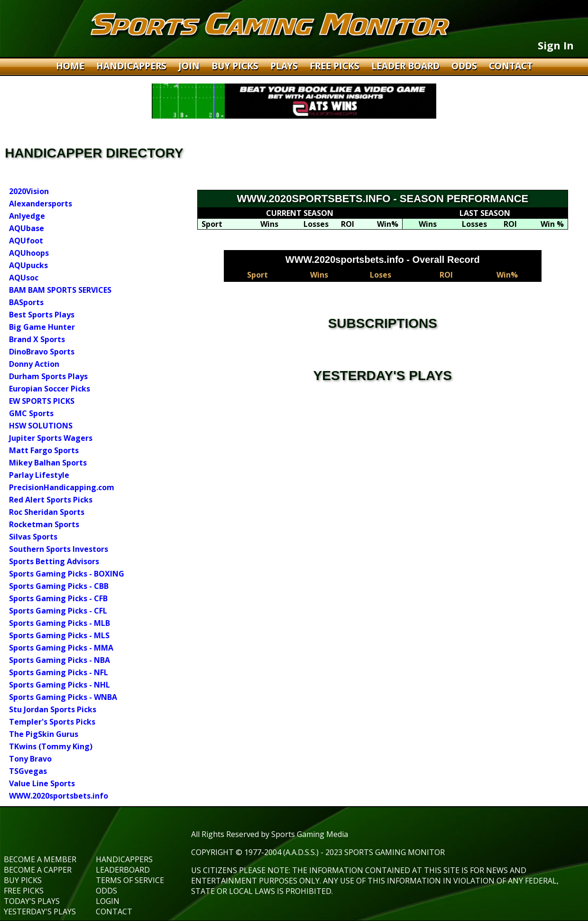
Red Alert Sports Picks (51, 500)
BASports (26, 302)
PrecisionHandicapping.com (62, 487)
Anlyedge (27, 216)
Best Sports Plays (42, 315)
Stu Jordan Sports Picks (53, 709)
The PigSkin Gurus (44, 734)
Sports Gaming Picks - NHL (60, 685)
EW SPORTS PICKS (42, 401)
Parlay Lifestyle (39, 475)
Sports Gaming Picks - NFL (59, 672)
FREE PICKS (336, 66)
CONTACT (511, 66)
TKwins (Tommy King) (51, 746)
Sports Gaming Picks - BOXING (67, 574)
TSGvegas (28, 771)
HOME (71, 66)
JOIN (190, 66)
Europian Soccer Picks (50, 389)
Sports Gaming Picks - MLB (60, 623)
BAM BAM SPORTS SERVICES (60, 290)
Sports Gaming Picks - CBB (59, 586)
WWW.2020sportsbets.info (59, 796)
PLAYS (285, 66)
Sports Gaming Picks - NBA (60, 660)
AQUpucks (28, 265)
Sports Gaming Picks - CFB (58, 598)
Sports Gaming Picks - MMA (61, 648)
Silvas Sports (33, 537)
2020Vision (29, 191)
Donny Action (34, 364)
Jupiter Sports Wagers (51, 438)
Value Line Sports (42, 783)
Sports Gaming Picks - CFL (58, 611)
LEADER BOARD (407, 66)
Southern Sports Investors (59, 549)
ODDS (465, 66)
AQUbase (27, 228)
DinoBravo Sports (42, 352)
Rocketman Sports (44, 524)
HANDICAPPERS (133, 66)
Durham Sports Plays (48, 376)
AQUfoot (26, 241)
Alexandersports (41, 204)
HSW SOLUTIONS (41, 426)
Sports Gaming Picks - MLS (59, 635)
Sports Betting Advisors (54, 561)
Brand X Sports (37, 339)
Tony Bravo (30, 759)
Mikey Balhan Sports (48, 463)
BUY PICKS (236, 66)
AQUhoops (29, 253)
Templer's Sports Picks (52, 722)
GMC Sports (31, 413)
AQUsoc (24, 278)
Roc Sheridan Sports (47, 512)
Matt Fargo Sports (44, 450)
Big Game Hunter (42, 327)
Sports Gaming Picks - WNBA (63, 697)
